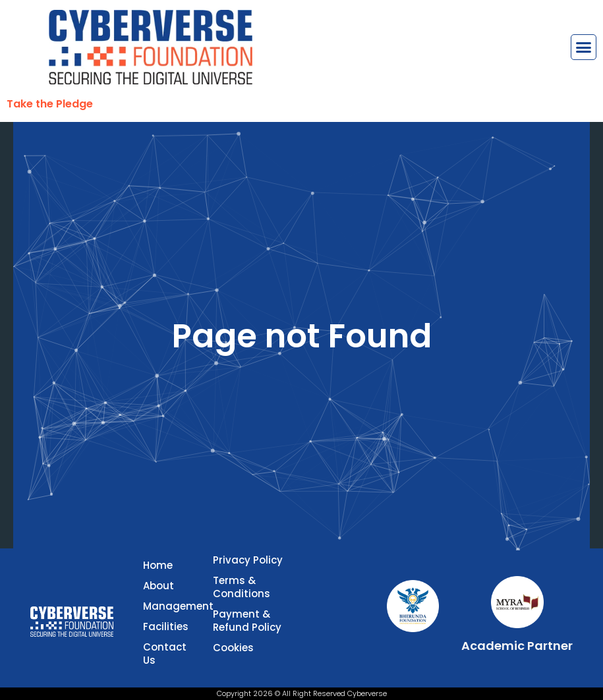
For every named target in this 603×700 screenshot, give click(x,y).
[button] (584, 47)
